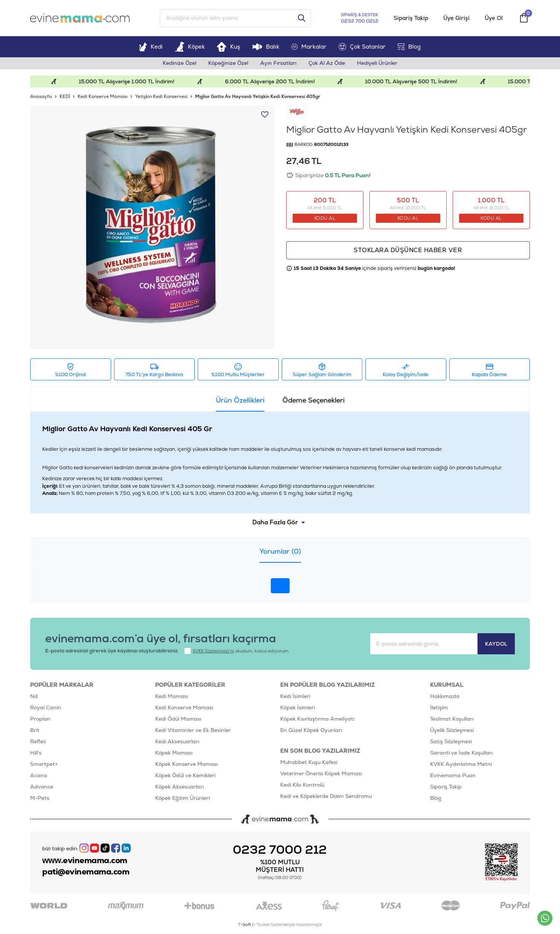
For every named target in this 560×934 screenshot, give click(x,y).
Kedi (151, 47)
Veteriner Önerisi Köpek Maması (321, 773)
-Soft (245, 925)
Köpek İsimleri (298, 707)
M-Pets (40, 798)
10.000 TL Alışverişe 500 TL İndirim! (416, 81)
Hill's (36, 753)
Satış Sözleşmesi (451, 741)
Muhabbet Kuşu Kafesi (309, 762)
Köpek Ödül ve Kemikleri (185, 775)
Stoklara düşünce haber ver (408, 250)
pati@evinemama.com (86, 872)
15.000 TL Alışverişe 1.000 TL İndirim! (131, 81)
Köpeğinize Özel (228, 63)
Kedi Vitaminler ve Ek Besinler (193, 730)
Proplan (40, 719)
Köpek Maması (174, 753)
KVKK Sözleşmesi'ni (213, 651)
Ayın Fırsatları (278, 63)
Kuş (229, 47)
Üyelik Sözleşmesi (452, 730)
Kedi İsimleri (295, 696)
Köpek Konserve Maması (186, 764)
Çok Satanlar (362, 47)
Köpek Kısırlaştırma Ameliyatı (317, 719)
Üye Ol (494, 18)
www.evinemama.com (85, 861)
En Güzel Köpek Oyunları (311, 730)
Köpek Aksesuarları (179, 787)
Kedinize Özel (179, 63)
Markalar (309, 47)
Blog (409, 47)
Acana (39, 775)
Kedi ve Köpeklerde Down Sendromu (326, 796)
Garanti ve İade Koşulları (461, 753)
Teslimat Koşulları (452, 719)
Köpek (190, 47)
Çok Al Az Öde (327, 63)
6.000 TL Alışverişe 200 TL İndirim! (274, 81)
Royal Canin (46, 707)
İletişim (439, 707)
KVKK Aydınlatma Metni (461, 764)
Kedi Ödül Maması (178, 719)
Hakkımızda (445, 696)
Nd (34, 696)
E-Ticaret (261, 925)
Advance (42, 787)
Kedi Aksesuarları (177, 741)
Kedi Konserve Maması (184, 707)
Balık (266, 47)
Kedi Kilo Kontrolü (302, 785)
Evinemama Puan (453, 775)
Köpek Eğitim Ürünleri (182, 798)
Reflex (38, 741)
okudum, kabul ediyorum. (237, 651)
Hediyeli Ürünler (377, 63)
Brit (35, 730)
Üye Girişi (456, 18)
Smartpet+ (44, 764)
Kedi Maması (172, 696)
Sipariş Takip (411, 18)
